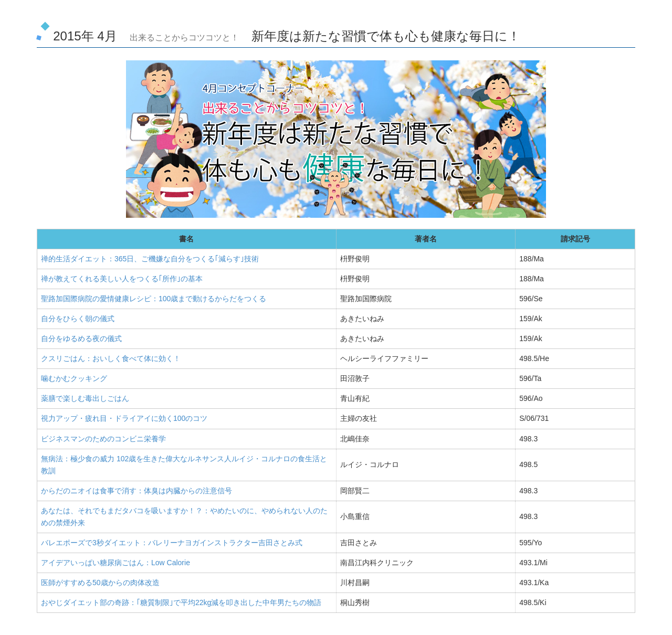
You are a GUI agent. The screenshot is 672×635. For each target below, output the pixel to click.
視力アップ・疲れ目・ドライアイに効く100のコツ (124, 418)
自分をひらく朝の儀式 (78, 319)
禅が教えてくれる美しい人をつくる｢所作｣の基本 (122, 279)
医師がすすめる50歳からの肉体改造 (100, 583)
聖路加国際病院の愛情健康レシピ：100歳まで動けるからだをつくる (154, 299)
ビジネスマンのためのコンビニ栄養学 (103, 439)
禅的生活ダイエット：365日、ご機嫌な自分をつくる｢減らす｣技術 (150, 259)
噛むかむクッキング (74, 378)
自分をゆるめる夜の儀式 (81, 338)
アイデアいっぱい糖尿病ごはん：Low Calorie (115, 563)
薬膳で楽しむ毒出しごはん (85, 398)
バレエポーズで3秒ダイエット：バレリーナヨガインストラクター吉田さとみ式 (172, 543)
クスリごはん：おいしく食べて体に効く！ (111, 358)
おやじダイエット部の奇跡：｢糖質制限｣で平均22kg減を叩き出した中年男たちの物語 (181, 602)
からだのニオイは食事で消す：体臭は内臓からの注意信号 (136, 491)
